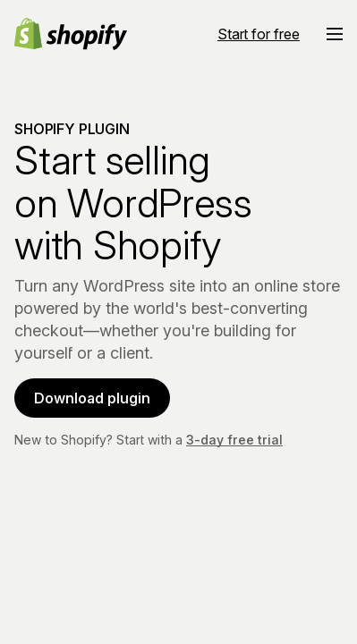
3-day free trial (234, 438)
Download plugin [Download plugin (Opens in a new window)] (92, 396)
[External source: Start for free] (259, 32)
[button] (335, 32)
